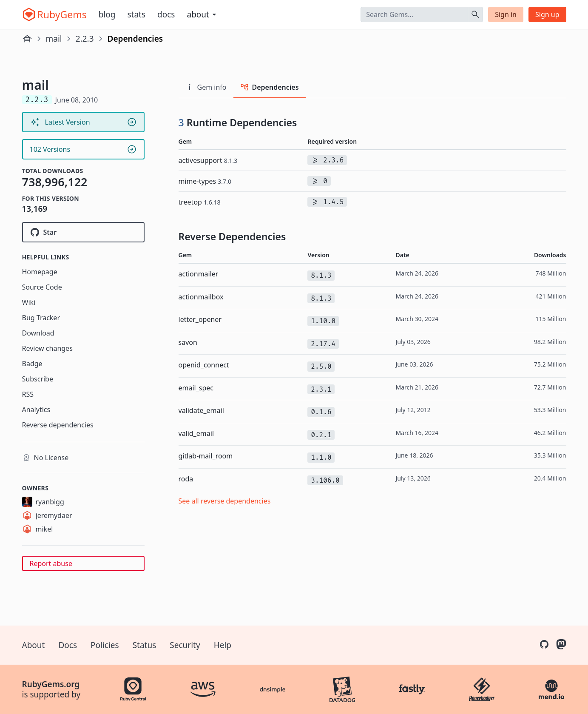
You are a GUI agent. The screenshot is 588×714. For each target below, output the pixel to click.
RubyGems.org (51, 684)
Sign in (506, 14)
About (34, 645)
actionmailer (199, 274)
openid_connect (204, 365)
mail (54, 39)
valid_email (196, 433)
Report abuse (51, 563)
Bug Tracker (41, 318)
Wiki (29, 302)
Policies (105, 645)
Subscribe (38, 379)
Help (223, 645)
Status (145, 645)
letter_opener (200, 319)
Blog (107, 14)
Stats (136, 14)
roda (186, 479)
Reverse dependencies (58, 425)
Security (185, 645)
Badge (32, 364)
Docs (166, 14)
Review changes (47, 348)
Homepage (40, 272)
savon (188, 342)
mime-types (205, 181)
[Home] (27, 39)
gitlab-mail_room (206, 456)
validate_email (201, 410)
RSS (28, 394)
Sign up (547, 14)
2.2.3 (85, 39)
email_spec (196, 388)
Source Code (42, 287)
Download (38, 333)
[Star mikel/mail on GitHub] (83, 232)
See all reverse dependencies (225, 501)
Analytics (36, 410)
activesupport (208, 160)
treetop (200, 202)
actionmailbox (201, 297)
